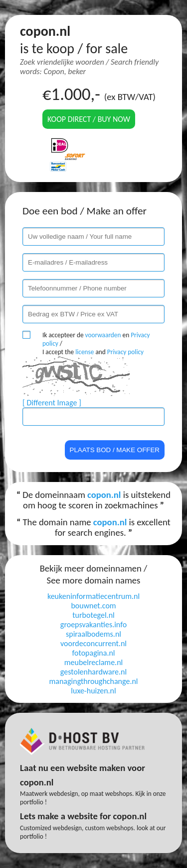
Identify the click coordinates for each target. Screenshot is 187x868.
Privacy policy (125, 352)
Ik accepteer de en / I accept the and (96, 343)
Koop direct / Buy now (89, 119)
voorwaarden (103, 335)
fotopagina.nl (93, 653)
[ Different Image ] (52, 403)
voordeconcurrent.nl (93, 643)
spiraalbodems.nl (93, 634)
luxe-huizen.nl (93, 691)
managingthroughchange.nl (94, 681)
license (85, 352)
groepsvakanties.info (93, 625)
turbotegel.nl (93, 615)
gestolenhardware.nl (93, 672)
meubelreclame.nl (93, 662)
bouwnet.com (93, 606)
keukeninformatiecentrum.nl (93, 596)
